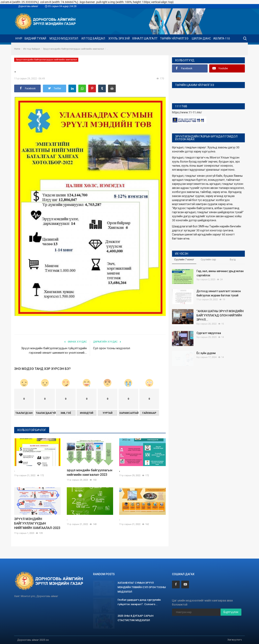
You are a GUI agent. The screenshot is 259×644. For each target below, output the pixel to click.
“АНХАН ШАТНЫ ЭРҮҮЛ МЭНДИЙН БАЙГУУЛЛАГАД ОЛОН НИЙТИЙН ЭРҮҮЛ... (220, 315)
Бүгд (233, 259)
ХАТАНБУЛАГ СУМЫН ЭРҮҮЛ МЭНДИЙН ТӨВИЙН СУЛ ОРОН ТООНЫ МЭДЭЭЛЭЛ (142, 587)
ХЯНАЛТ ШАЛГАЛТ (145, 38)
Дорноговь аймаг (28, 6)
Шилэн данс (201, 38)
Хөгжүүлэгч (235, 640)
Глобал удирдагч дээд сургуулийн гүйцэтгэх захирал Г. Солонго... (139, 602)
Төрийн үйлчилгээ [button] (175, 38)
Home (17, 49)
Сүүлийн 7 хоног (184, 259)
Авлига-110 (222, 38)
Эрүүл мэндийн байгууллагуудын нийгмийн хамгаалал (73, 49)
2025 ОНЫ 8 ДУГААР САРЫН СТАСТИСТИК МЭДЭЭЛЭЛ (135, 618)
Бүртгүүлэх (231, 612)
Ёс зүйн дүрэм (206, 353)
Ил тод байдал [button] (94, 38)
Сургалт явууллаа (209, 333)
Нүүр (19, 38)
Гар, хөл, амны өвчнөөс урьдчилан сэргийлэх (220, 273)
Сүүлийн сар (208, 259)
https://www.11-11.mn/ (187, 112)
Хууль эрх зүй (119, 38)
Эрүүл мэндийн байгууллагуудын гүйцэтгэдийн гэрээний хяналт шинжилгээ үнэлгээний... (54, 350)
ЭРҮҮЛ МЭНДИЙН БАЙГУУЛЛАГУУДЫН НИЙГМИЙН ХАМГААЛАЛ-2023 (37, 523)
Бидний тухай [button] (36, 38)
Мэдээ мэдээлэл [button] (64, 38)
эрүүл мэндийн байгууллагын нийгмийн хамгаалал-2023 (90, 472)
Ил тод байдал (32, 49)
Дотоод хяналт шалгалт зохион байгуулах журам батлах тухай (219, 293)
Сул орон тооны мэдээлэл (112, 348)
